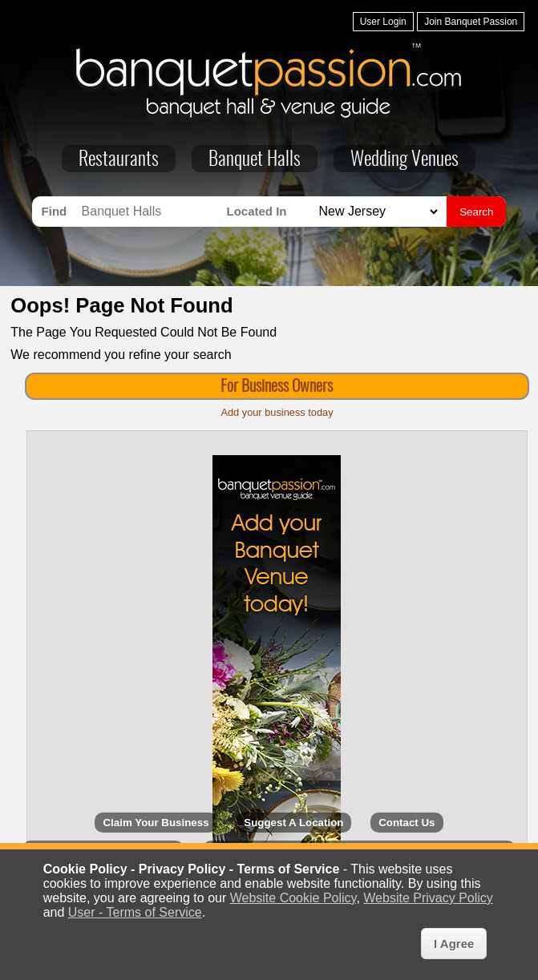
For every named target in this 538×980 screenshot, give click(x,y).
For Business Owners (277, 387)
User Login (383, 22)
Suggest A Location (293, 823)
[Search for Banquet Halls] (150, 212)
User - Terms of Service (135, 912)
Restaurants (119, 160)
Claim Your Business (156, 823)
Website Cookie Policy (293, 898)
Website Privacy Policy (428, 898)
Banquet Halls (255, 160)
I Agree (454, 944)
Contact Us (407, 823)
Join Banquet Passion (471, 22)
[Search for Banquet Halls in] (376, 212)
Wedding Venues (405, 160)
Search (476, 212)
